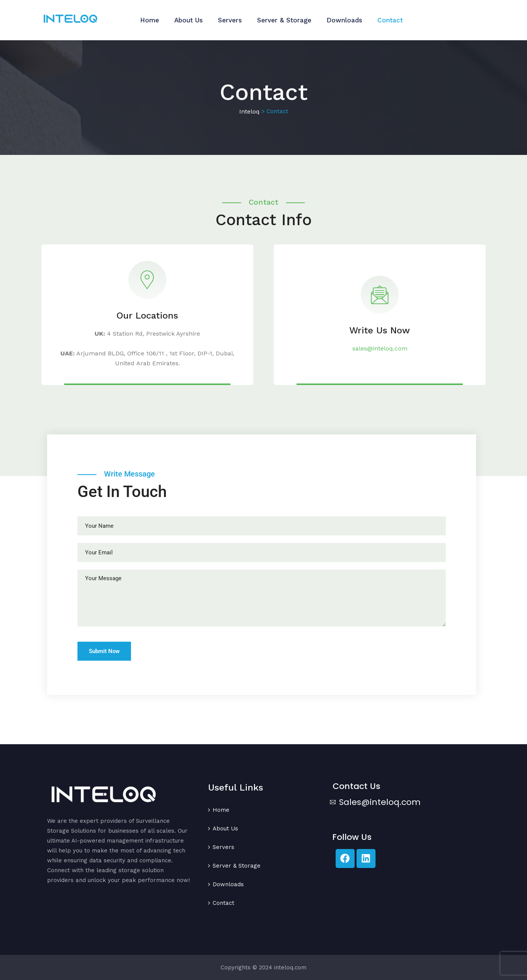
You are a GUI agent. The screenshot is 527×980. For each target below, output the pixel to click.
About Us (189, 20)
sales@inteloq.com (380, 348)
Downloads (344, 20)
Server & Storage (284, 20)
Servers (230, 20)
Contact (390, 20)
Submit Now (104, 651)
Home (150, 20)
